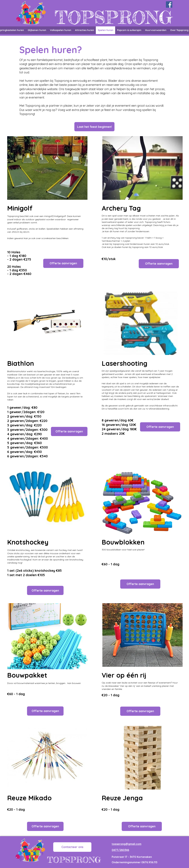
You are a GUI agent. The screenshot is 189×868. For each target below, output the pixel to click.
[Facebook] (169, 5)
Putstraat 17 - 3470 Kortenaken (132, 857)
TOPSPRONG (113, 17)
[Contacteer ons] (72, 847)
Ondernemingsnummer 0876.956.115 (135, 862)
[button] (94, 127)
